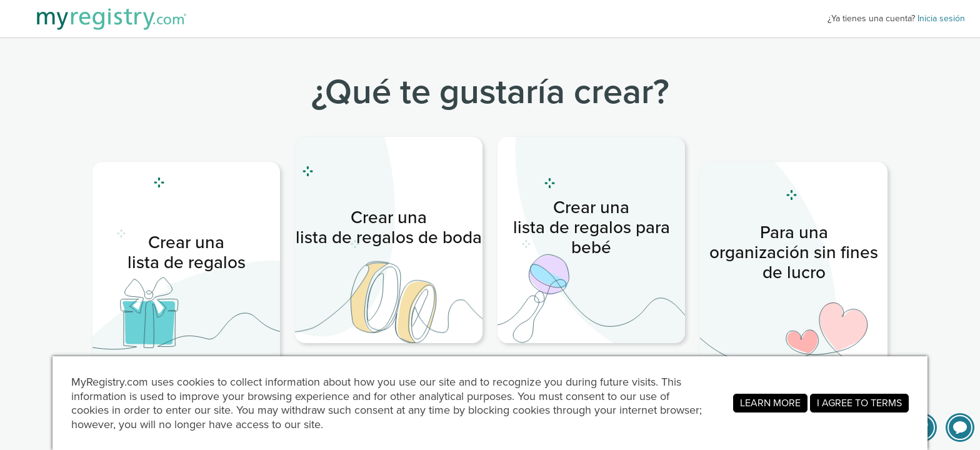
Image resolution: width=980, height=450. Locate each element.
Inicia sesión (941, 18)
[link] (186, 265)
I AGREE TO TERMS (859, 403)
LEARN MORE (770, 403)
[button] (960, 427)
